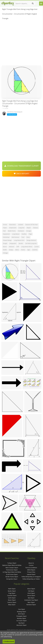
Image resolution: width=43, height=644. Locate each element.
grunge (29, 231)
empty (11, 250)
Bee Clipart (31, 598)
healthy (24, 234)
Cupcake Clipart (12, 595)
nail (4, 231)
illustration (13, 225)
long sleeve (16, 234)
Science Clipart (12, 602)
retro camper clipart (12, 568)
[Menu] (41, 3)
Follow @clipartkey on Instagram (31, 577)
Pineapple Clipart (21, 616)
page (30, 234)
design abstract (31, 240)
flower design (7, 240)
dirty (28, 237)
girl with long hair (31, 243)
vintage (5, 253)
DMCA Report (31, 570)
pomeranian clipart (12, 570)
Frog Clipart (12, 593)
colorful (35, 250)
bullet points (12, 231)
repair (29, 228)
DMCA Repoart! (22, 174)
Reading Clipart (21, 612)
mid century (15, 237)
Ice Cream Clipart (22, 621)
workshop (6, 237)
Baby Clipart (12, 605)
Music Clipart (12, 600)
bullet (5, 250)
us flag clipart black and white (12, 572)
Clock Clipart (31, 593)
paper (5, 228)
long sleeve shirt (19, 240)
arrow (5, 225)
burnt (5, 247)
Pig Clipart (21, 623)
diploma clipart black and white (12, 565)
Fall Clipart (31, 591)
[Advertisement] (21, 43)
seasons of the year (31, 225)
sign (29, 250)
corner (37, 247)
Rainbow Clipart (31, 605)
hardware (21, 231)
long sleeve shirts (27, 247)
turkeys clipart (12, 563)
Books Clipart (12, 591)
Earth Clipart (12, 598)
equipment (6, 234)
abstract (12, 247)
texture (35, 228)
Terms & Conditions (31, 568)
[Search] (33, 3)
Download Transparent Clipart (22, 166)
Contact (31, 565)
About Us (31, 563)
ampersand (13, 228)
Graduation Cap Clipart (31, 600)
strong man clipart (12, 579)
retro (17, 250)
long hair (21, 228)
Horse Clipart (31, 595)
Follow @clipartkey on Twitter (31, 579)
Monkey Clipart (21, 618)
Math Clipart (12, 589)
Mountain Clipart (22, 625)
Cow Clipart (21, 609)
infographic (13, 243)
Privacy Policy (31, 572)
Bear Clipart (31, 602)
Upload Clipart (31, 574)
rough (5, 243)
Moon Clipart (31, 589)
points (23, 250)
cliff (18, 247)
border (21, 243)
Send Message (12, 114)
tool (23, 237)
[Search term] (25, 3)
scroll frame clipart (12, 574)
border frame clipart (12, 577)
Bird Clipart (21, 614)
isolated (21, 225)
